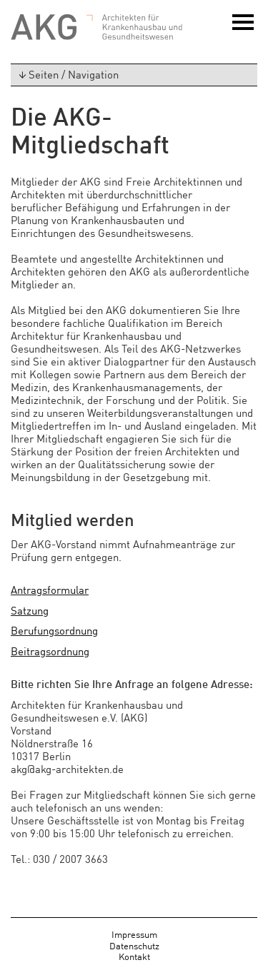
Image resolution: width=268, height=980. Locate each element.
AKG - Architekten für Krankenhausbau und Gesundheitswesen (96, 27)
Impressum (134, 934)
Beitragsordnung (50, 651)
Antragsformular (50, 589)
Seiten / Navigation (65, 74)
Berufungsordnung (54, 630)
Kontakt (134, 956)
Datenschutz (134, 945)
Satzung (30, 610)
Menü (243, 27)
